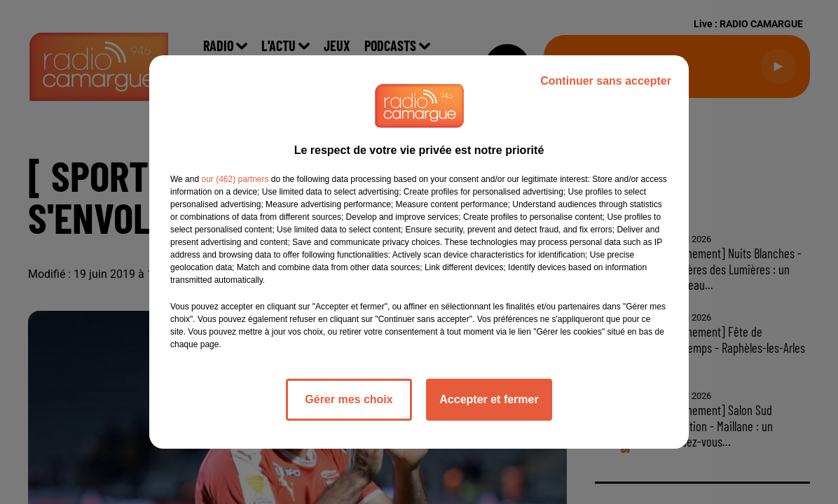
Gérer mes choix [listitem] (349, 399)
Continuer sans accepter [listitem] (606, 81)
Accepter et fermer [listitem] (489, 399)
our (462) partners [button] (235, 179)
